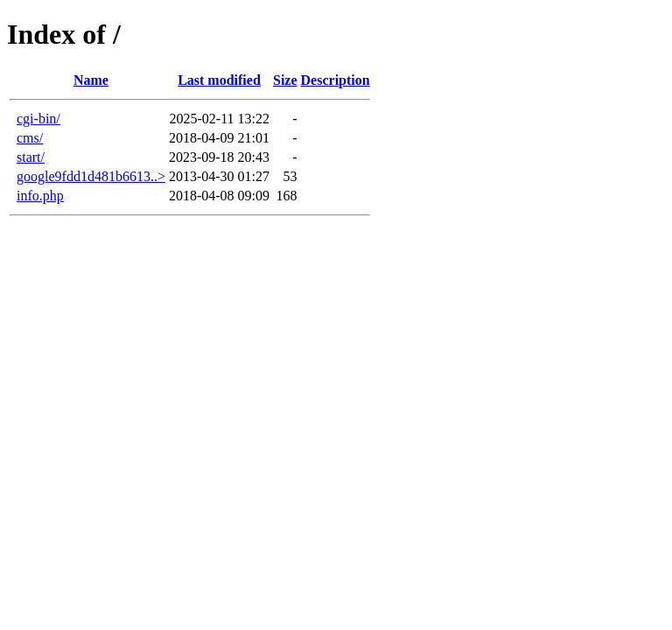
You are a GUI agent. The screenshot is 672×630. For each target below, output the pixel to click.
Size (285, 80)
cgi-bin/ (38, 119)
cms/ (30, 138)
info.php (40, 196)
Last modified (219, 80)
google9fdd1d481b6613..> (91, 176)
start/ (31, 157)
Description (336, 80)
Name (91, 80)
